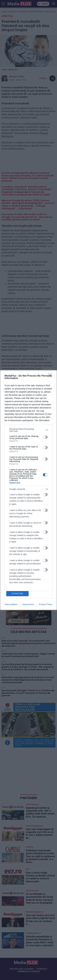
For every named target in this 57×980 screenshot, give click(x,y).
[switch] (45, 437)
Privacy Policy (46, 604)
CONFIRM (17, 594)
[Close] (51, 376)
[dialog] (28, 490)
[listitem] (28, 430)
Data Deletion (11, 604)
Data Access (28, 604)
